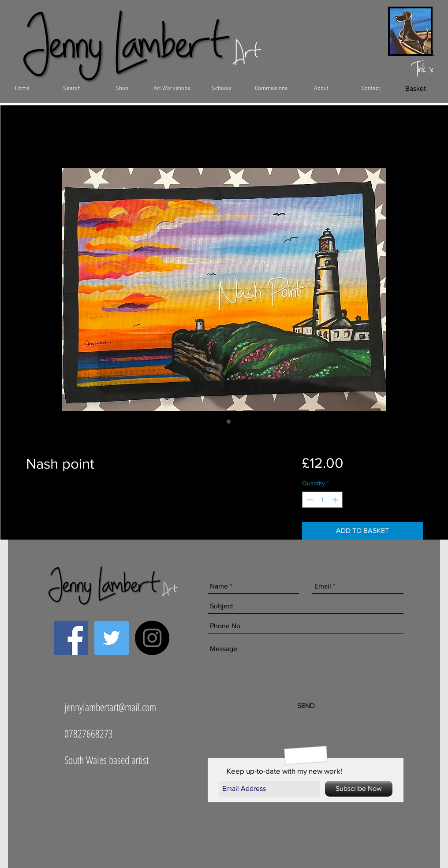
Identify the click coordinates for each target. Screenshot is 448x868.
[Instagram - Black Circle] (152, 638)
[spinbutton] (322, 500)
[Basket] (416, 89)
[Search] (431, 52)
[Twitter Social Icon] (112, 638)
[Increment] (336, 500)
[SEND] (306, 706)
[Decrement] (309, 500)
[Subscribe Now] (359, 789)
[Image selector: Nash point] (220, 421)
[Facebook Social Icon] (71, 638)
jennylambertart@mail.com (110, 707)
